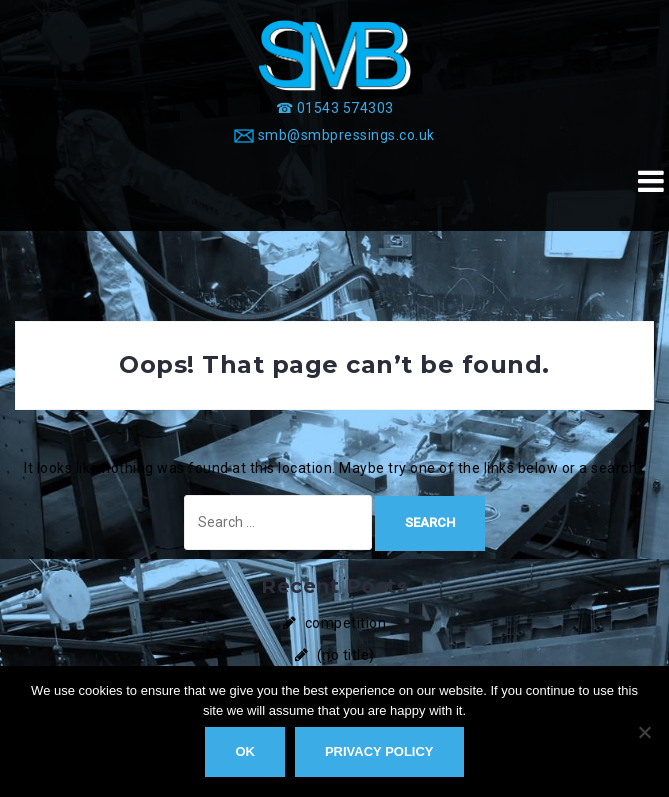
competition (346, 623)
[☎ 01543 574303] (335, 108)
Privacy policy (379, 751)
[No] (644, 732)
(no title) (346, 655)
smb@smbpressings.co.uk (346, 135)
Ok (245, 751)
